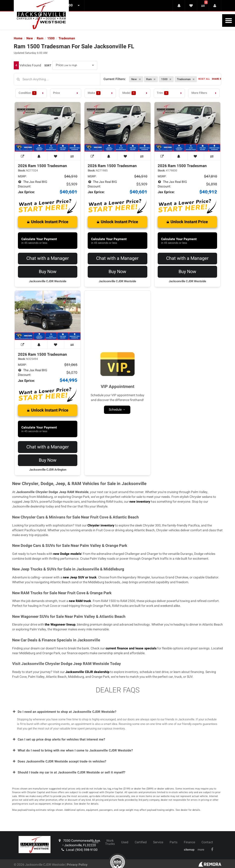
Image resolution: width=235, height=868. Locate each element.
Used (125, 842)
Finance (189, 842)
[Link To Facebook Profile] (213, 850)
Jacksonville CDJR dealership (87, 672)
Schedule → (117, 410)
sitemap (189, 850)
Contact (207, 842)
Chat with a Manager (48, 258)
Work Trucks (110, 842)
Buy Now (48, 272)
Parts (173, 842)
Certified (141, 842)
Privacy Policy (77, 865)
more (201, 850)
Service (158, 842)
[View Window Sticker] (23, 156)
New (95, 842)
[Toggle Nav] (229, 20)
